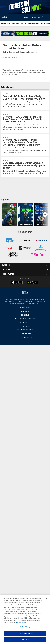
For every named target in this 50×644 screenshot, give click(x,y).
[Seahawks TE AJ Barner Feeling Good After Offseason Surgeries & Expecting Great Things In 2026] (25, 122)
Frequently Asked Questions (25, 319)
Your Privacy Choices (25, 330)
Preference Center (25, 337)
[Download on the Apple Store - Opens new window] (17, 283)
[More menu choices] (47, 17)
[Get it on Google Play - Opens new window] (32, 284)
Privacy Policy (25, 308)
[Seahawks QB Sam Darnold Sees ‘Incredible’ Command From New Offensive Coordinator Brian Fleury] (25, 145)
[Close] (46, 599)
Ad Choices (25, 326)
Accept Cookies (25, 640)
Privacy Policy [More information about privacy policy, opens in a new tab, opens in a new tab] (21, 623)
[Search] (43, 17)
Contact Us (25, 315)
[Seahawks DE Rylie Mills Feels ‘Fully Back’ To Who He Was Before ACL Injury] (25, 100)
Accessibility (25, 322)
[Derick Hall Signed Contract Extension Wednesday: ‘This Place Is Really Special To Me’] (25, 167)
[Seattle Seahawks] (25, 293)
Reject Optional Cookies (25, 633)
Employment (25, 311)
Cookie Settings (25, 333)
